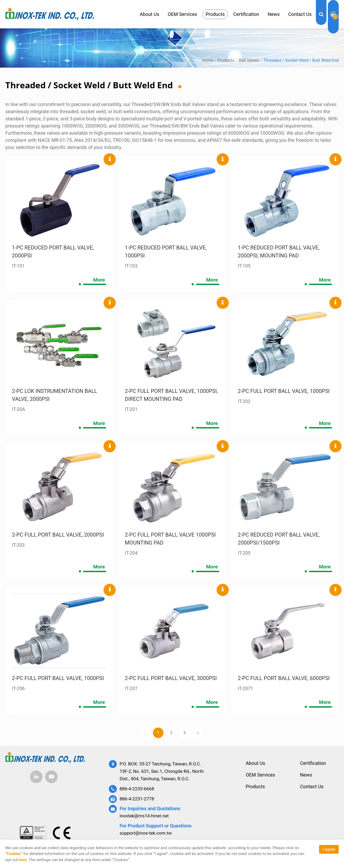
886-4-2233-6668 (137, 790)
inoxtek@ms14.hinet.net (145, 817)
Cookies (14, 854)
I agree (329, 849)
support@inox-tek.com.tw (147, 834)
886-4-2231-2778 (137, 800)
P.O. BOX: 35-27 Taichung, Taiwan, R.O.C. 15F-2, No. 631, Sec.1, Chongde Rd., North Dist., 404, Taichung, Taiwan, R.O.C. (164, 773)
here (23, 860)
